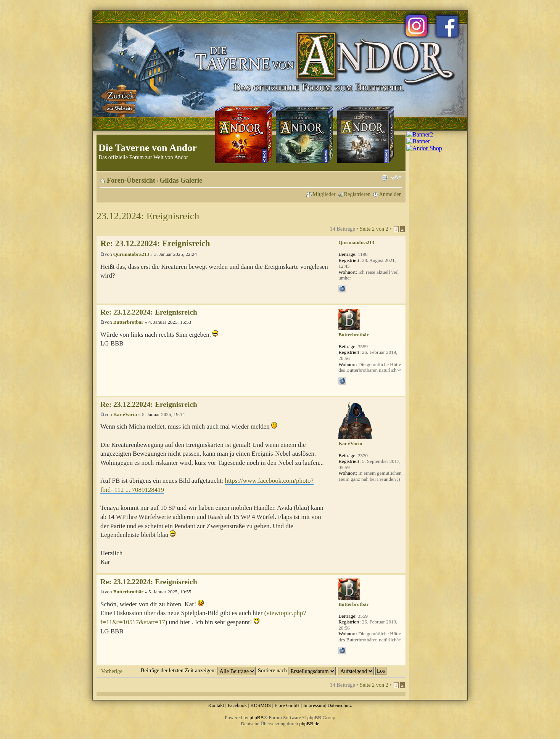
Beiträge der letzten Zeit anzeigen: (198, 670)
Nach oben (400, 300)
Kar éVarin (125, 414)
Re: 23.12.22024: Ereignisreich (155, 243)
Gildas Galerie (181, 180)
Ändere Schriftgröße (396, 178)
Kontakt (216, 705)
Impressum (314, 705)
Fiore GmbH (287, 705)
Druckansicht (385, 178)
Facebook (237, 705)
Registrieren (357, 194)
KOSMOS (261, 705)
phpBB (257, 717)
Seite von (374, 229)
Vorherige (112, 671)
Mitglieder (324, 194)
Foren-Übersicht (131, 180)
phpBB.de (309, 724)
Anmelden (390, 194)
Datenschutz (340, 705)
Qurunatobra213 (131, 254)
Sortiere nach (297, 670)
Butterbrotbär (128, 322)
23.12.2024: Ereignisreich (148, 216)
